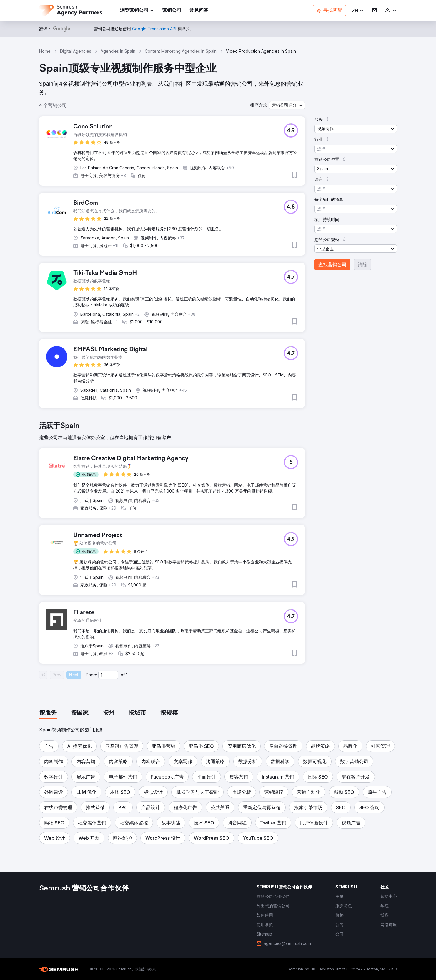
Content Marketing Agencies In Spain (181, 51)
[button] (358, 11)
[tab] (48, 713)
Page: (91, 675)
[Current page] (108, 675)
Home (45, 51)
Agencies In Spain (118, 51)
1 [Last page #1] (127, 675)
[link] (172, 11)
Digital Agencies (76, 51)
